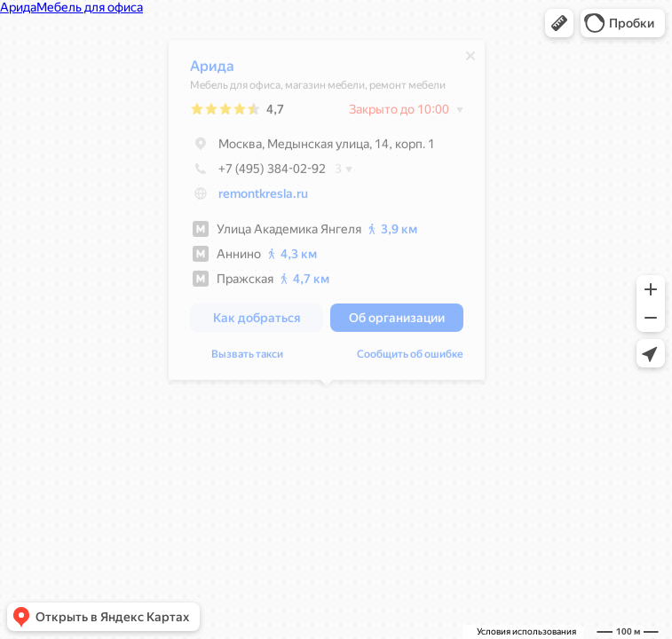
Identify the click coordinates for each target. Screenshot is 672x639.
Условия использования (526, 631)
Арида (212, 71)
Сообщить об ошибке (410, 359)
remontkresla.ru (263, 198)
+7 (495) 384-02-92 (258, 173)
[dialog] (327, 214)
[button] (559, 23)
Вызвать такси (247, 359)
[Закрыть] (470, 60)
